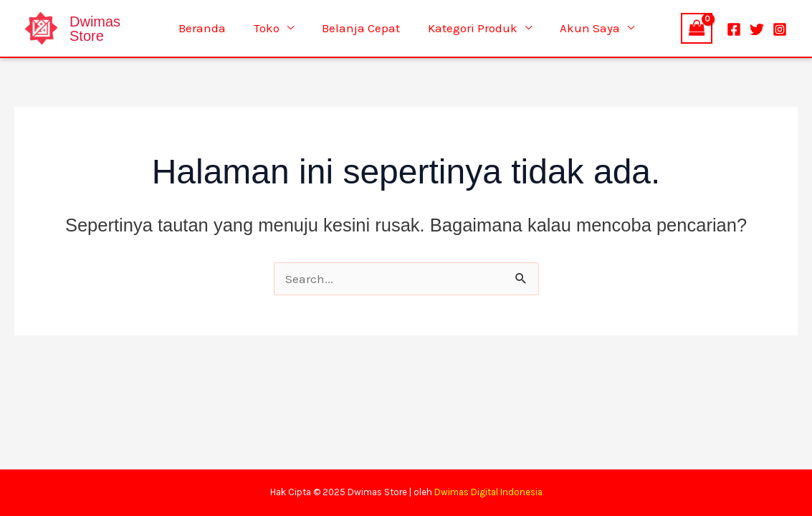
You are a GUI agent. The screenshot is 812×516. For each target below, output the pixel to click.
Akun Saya (583, 28)
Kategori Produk (469, 28)
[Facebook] (734, 29)
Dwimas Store (95, 29)
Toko (270, 28)
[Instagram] (780, 29)
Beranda (209, 28)
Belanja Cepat (361, 28)
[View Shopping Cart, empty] (697, 28)
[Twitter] (757, 29)
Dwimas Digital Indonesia (488, 492)
